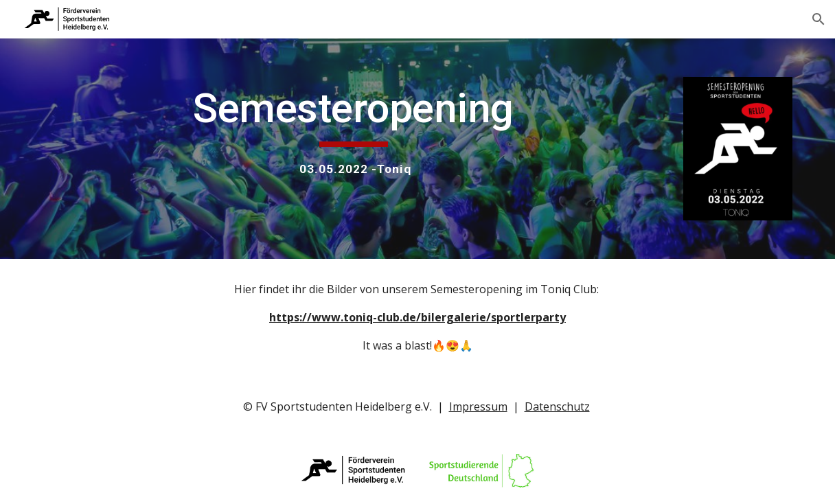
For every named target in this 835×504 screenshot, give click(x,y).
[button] (819, 19)
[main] (353, 130)
